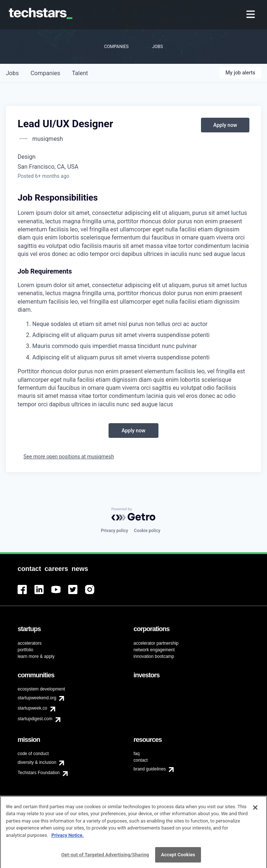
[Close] (255, 810)
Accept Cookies (178, 858)
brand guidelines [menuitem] (150, 769)
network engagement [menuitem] (154, 650)
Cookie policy (147, 531)
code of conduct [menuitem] (33, 754)
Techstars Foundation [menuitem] (39, 773)
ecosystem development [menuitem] (41, 689)
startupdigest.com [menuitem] (35, 719)
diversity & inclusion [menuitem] (37, 762)
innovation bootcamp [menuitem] (154, 656)
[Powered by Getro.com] (133, 514)
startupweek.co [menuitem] (32, 708)
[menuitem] (251, 15)
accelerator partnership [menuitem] (156, 643)
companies (45, 73)
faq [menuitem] (137, 754)
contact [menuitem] (141, 760)
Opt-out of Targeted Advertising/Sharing (105, 858)
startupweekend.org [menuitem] (37, 698)
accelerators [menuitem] (30, 643)
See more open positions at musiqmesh (69, 457)
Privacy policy (114, 531)
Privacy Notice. (68, 838)
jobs (12, 73)
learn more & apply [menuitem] (36, 656)
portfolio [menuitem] (25, 650)
